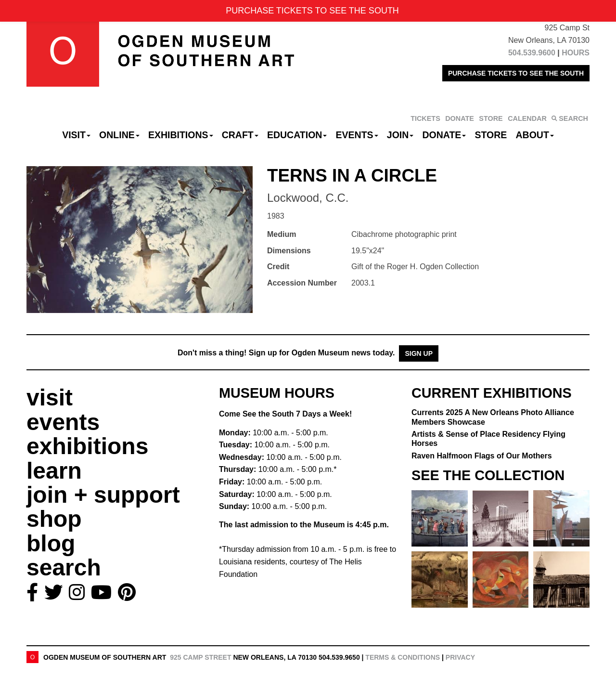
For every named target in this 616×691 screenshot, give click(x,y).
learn (54, 471)
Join (400, 135)
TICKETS (425, 118)
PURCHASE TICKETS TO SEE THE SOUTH (516, 73)
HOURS (576, 53)
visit (50, 398)
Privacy (460, 657)
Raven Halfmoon (482, 456)
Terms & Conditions (403, 657)
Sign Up (419, 353)
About (535, 135)
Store (491, 135)
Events (357, 135)
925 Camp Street (200, 657)
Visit (76, 135)
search (64, 567)
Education (297, 135)
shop (54, 519)
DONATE (460, 118)
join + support (103, 495)
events (63, 422)
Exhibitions (181, 135)
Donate (444, 135)
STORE (491, 118)
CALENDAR (527, 118)
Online (119, 135)
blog (51, 543)
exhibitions (87, 446)
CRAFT (240, 135)
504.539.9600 (532, 53)
